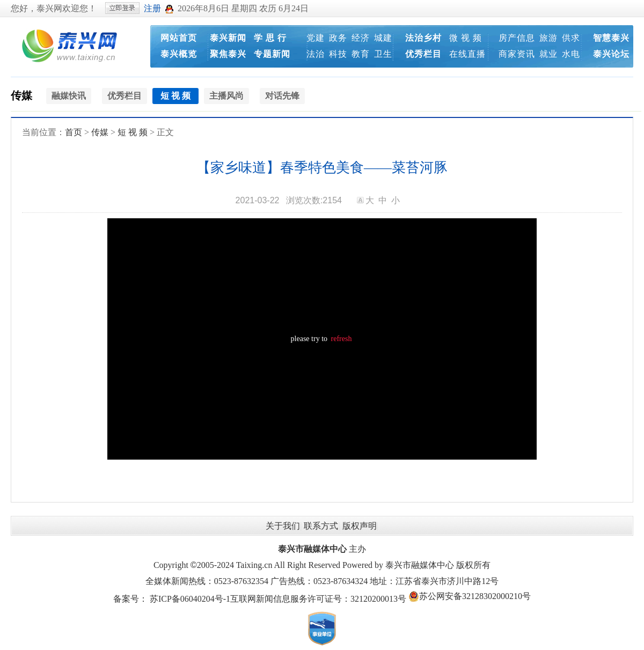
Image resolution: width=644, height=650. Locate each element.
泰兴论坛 (611, 54)
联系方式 (321, 526)
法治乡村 (423, 38)
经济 (361, 38)
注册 (152, 8)
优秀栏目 (423, 54)
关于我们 (283, 526)
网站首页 (179, 38)
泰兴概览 (179, 54)
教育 (361, 54)
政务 (338, 38)
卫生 (383, 54)
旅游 (548, 38)
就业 (548, 54)
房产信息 (517, 38)
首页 (74, 132)
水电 (571, 54)
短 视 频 (133, 132)
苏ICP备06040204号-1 (190, 599)
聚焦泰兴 (228, 54)
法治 (316, 54)
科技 (338, 54)
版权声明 (360, 526)
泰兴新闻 (228, 38)
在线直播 (467, 54)
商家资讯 (517, 54)
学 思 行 (270, 38)
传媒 (21, 95)
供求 (571, 38)
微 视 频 (466, 38)
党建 (316, 38)
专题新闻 (272, 54)
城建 (383, 38)
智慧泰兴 (611, 38)
